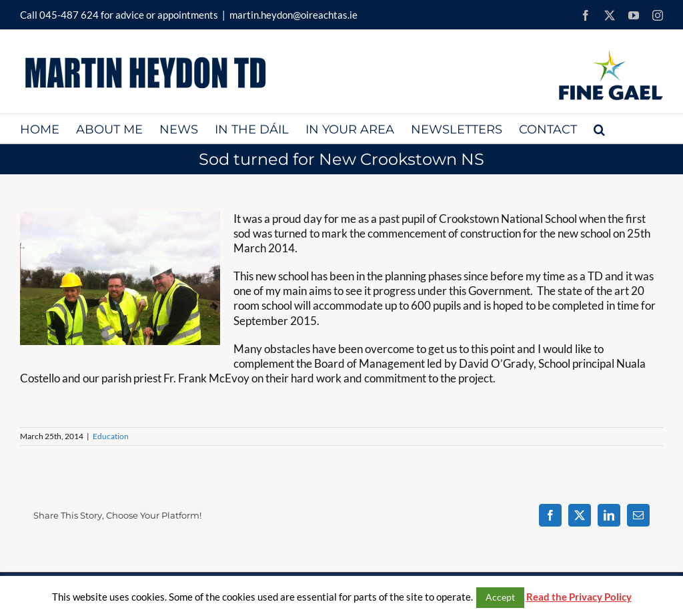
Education (111, 436)
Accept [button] (500, 597)
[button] (599, 128)
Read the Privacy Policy (579, 597)
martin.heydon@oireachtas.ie (293, 15)
